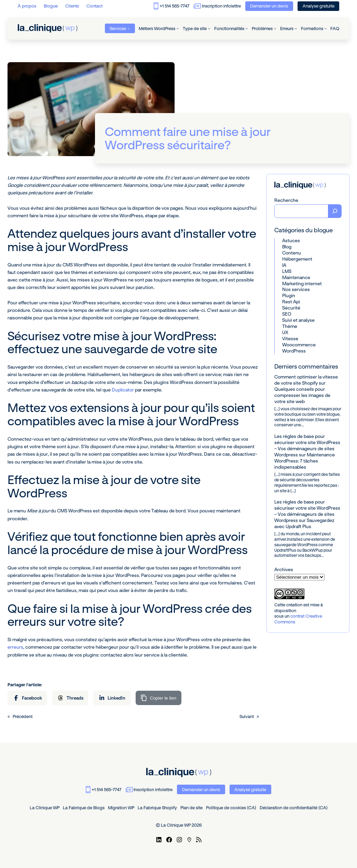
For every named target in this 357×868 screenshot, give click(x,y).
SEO (287, 314)
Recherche (286, 200)
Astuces (291, 240)
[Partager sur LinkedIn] (112, 698)
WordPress (294, 351)
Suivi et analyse (298, 320)
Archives (284, 569)
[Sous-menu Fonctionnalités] (247, 28)
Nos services (296, 289)
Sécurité (291, 308)
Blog (287, 247)
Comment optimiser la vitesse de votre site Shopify (306, 380)
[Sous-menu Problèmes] (275, 28)
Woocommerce (299, 345)
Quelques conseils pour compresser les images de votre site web (302, 395)
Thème (290, 326)
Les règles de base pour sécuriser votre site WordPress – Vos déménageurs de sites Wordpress (307, 445)
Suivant (247, 716)
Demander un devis (269, 6)
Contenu (292, 253)
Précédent (23, 716)
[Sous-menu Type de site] (209, 28)
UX (285, 332)
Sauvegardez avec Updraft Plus (304, 523)
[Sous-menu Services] (129, 28)
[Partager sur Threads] (70, 698)
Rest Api (291, 302)
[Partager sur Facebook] (27, 698)
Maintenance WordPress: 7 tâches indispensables (305, 461)
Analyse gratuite (319, 6)
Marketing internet (302, 284)
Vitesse (290, 339)
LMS (287, 271)
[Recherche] (335, 211)
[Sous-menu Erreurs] (296, 28)
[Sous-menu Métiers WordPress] (178, 28)
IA (284, 265)
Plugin (289, 295)
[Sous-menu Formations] (326, 28)
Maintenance (296, 277)
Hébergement (297, 259)
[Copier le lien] (159, 698)
